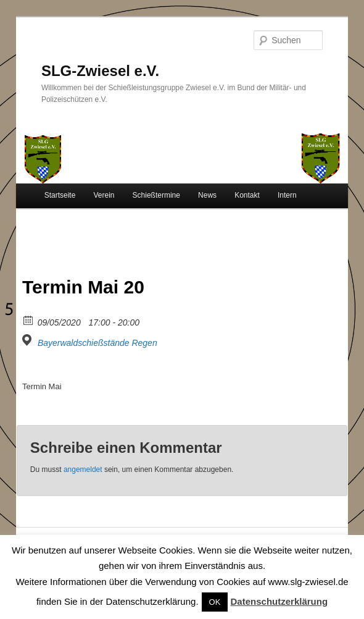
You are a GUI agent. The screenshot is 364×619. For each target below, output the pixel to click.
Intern (287, 195)
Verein (104, 195)
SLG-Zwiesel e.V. (100, 71)
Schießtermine (156, 195)
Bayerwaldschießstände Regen (97, 343)
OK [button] (215, 602)
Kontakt (247, 195)
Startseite (60, 195)
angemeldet (83, 470)
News (207, 195)
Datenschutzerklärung (279, 601)
